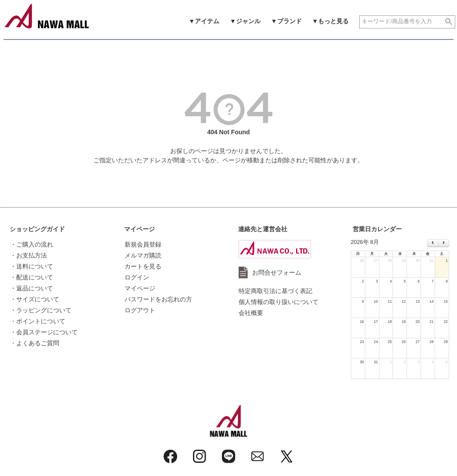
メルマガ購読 (143, 255)
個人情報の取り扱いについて (278, 302)
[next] (444, 243)
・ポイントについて (38, 321)
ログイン (137, 277)
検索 (449, 22)
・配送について (32, 277)
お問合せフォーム (277, 272)
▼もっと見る (331, 21)
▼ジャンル (245, 21)
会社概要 (251, 313)
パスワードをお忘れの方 (158, 299)
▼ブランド (286, 21)
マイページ (139, 229)
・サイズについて (35, 299)
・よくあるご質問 (35, 343)
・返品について (32, 288)
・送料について (32, 266)
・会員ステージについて (44, 332)
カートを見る (143, 266)
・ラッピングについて (41, 310)
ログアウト (140, 310)
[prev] (433, 243)
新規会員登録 (143, 244)
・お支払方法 (29, 255)
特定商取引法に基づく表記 (275, 291)
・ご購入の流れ (32, 244)
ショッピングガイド (37, 229)
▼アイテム (204, 21)
